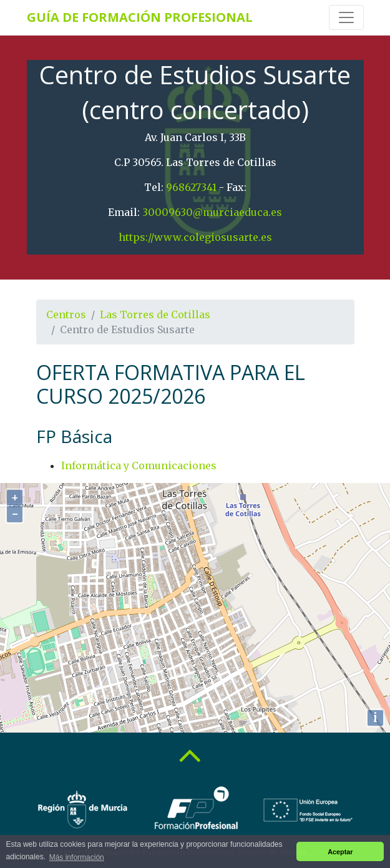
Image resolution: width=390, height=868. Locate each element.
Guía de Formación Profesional (140, 17)
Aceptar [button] (340, 852)
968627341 (191, 187)
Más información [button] (77, 857)
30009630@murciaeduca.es (212, 212)
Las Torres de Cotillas (155, 315)
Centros (66, 315)
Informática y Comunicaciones (139, 466)
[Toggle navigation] (346, 17)
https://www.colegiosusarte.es (195, 237)
